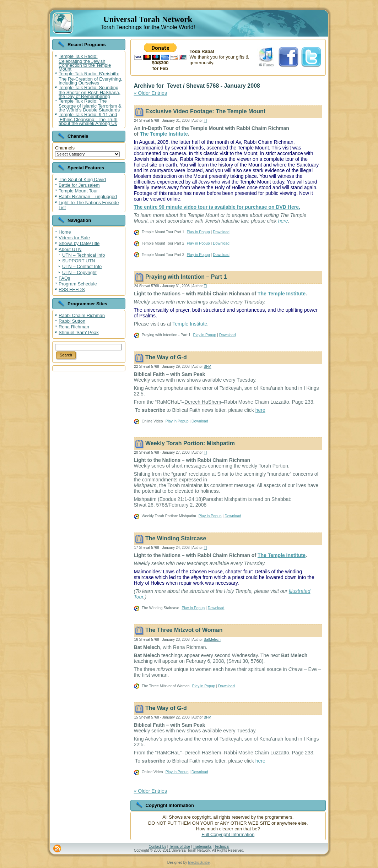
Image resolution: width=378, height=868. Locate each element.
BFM (208, 367)
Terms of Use (180, 847)
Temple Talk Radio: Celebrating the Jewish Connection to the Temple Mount (85, 63)
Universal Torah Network (148, 19)
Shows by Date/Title (79, 243)
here (283, 221)
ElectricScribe (199, 862)
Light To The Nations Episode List (89, 205)
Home (65, 232)
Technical (222, 847)
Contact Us (157, 847)
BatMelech (212, 640)
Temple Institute (190, 324)
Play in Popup (198, 232)
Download (221, 232)
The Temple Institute (164, 134)
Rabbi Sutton (72, 321)
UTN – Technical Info (83, 255)
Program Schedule (78, 284)
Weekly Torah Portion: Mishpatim (190, 444)
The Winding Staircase (176, 538)
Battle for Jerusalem (79, 185)
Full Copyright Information (228, 834)
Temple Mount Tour (78, 191)
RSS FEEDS (72, 290)
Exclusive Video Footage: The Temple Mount (205, 111)
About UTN (70, 249)
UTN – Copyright (79, 272)
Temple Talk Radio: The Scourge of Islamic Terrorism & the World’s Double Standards (90, 105)
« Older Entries (150, 93)
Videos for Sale (74, 238)
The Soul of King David (82, 179)
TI (205, 121)
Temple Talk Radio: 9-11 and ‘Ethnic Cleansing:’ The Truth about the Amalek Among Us (88, 119)
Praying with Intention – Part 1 (186, 277)
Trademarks (202, 847)
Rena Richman (74, 327)
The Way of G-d (166, 357)
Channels (65, 148)
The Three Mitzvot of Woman (184, 630)
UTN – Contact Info (82, 266)
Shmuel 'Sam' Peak (79, 332)
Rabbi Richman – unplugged (88, 196)
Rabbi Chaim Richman (82, 315)
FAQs (64, 278)
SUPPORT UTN (79, 261)
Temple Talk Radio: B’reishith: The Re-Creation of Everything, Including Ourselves (90, 78)
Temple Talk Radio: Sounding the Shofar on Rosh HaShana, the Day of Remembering (89, 92)
